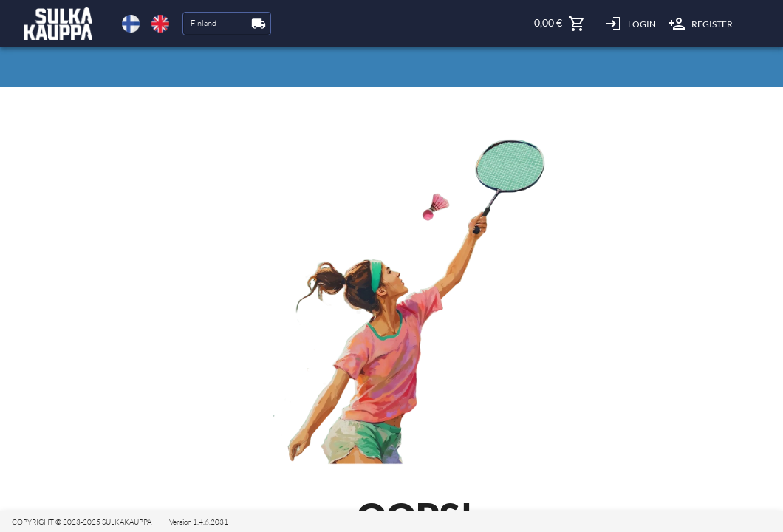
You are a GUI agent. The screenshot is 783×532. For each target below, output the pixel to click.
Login (630, 24)
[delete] (131, 24)
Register (700, 24)
